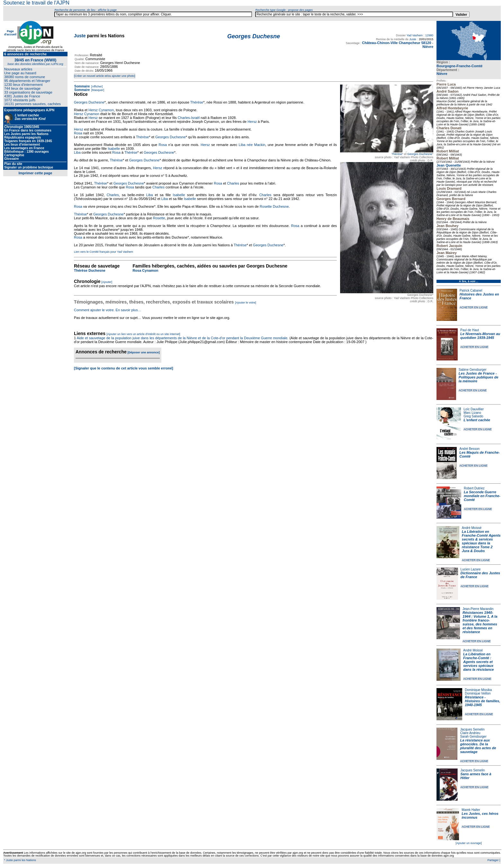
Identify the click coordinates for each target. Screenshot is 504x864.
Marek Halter (471, 810)
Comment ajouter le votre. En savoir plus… (108, 310)
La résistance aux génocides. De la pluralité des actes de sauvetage (478, 746)
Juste (80, 36)
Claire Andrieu (470, 733)
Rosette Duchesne (274, 206)
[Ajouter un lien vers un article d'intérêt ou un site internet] (143, 334)
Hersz (93, 118)
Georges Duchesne (420, 154)
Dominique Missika (478, 690)
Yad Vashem (415, 35)
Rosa (78, 133)
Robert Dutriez (474, 488)
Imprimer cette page (36, 173)
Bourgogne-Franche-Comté (459, 66)
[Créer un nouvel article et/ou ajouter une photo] (105, 76)
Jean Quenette (449, 165)
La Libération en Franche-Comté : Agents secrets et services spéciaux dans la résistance (478, 662)
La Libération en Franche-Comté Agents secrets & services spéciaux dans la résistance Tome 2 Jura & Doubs (481, 541)
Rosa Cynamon (145, 270)
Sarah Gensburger (473, 737)
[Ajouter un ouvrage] (468, 843)
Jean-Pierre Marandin (478, 609)
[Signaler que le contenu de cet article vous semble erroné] (124, 368)
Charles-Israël (189, 118)
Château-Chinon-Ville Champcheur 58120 (396, 43)
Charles (233, 183)
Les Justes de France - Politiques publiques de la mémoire (478, 377)
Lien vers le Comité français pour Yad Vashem (104, 252)
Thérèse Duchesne (90, 270)
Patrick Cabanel (471, 291)
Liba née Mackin (252, 145)
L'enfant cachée (477, 420)
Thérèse (397, 154)
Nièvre (442, 74)
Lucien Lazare (471, 569)
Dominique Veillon (478, 693)
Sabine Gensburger (473, 370)
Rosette (159, 218)
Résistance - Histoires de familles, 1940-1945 (482, 701)
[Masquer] (97, 90)
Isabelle (114, 149)
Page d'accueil (10, 33)
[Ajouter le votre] (246, 303)
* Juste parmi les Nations (20, 860)
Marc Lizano (472, 413)
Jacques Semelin (472, 729)
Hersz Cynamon (101, 110)
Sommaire (82, 86)
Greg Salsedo (473, 416)
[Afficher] (96, 86)
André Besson (469, 449)
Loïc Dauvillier (474, 409)
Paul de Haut (470, 330)
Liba (77, 152)
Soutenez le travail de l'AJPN (36, 3)
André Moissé (472, 528)
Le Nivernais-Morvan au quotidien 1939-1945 (480, 336)
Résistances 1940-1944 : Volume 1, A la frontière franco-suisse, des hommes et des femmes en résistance (480, 622)
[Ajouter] (107, 282)
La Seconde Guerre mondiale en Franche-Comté (482, 496)
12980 (429, 35)
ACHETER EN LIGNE (474, 307)
